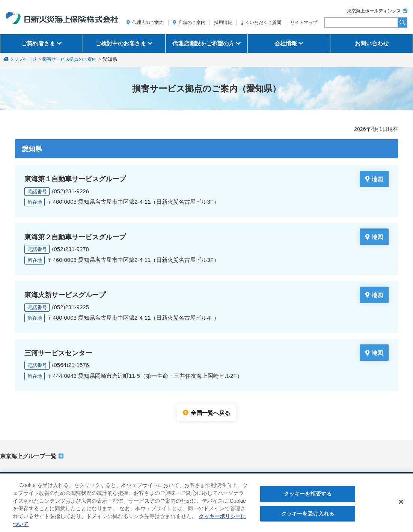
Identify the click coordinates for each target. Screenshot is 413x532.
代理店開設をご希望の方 (203, 43)
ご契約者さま (38, 43)
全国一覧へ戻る (210, 413)
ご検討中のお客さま (121, 43)
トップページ (24, 59)
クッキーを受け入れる (308, 517)
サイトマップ (304, 23)
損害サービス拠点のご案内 (74, 59)
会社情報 (286, 43)
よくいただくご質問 (261, 23)
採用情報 (223, 23)
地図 (377, 179)
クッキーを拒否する (308, 497)
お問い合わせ (372, 43)
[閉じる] (401, 505)
